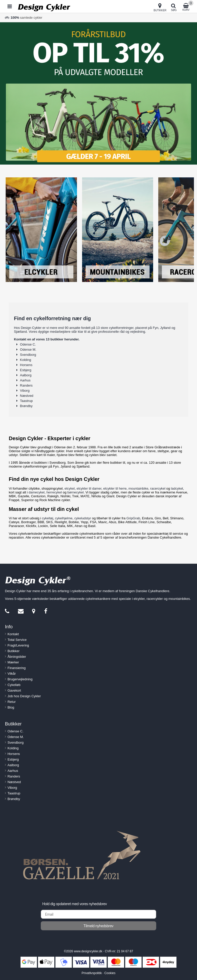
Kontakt (13, 634)
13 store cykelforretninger (115, 328)
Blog (11, 707)
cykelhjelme (64, 518)
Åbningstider (17, 657)
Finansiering (17, 668)
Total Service (17, 640)
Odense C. (28, 344)
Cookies (110, 973)
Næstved (27, 396)
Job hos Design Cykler (24, 696)
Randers (26, 385)
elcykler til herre (115, 488)
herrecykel (54, 492)
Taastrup (26, 401)
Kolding (26, 360)
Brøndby (26, 406)
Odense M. (28, 350)
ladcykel (177, 488)
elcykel (70, 488)
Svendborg (28, 355)
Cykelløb (14, 685)
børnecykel (76, 492)
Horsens (26, 365)
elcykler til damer (89, 488)
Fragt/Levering (18, 645)
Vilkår (12, 674)
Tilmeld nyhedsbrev (99, 926)
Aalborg (26, 375)
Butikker (13, 651)
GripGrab (133, 518)
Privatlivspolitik (92, 973)
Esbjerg (26, 370)
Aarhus (25, 380)
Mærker (13, 662)
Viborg (25, 391)
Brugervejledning (20, 679)
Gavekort (14, 690)
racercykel (158, 488)
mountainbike (138, 488)
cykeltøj (47, 518)
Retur (12, 702)
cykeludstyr (83, 518)
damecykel (37, 492)
